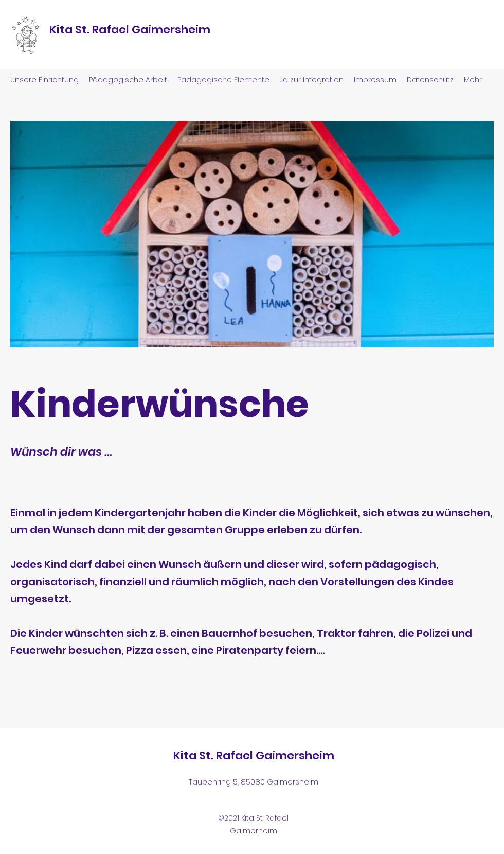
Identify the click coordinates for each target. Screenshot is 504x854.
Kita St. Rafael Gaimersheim (130, 30)
